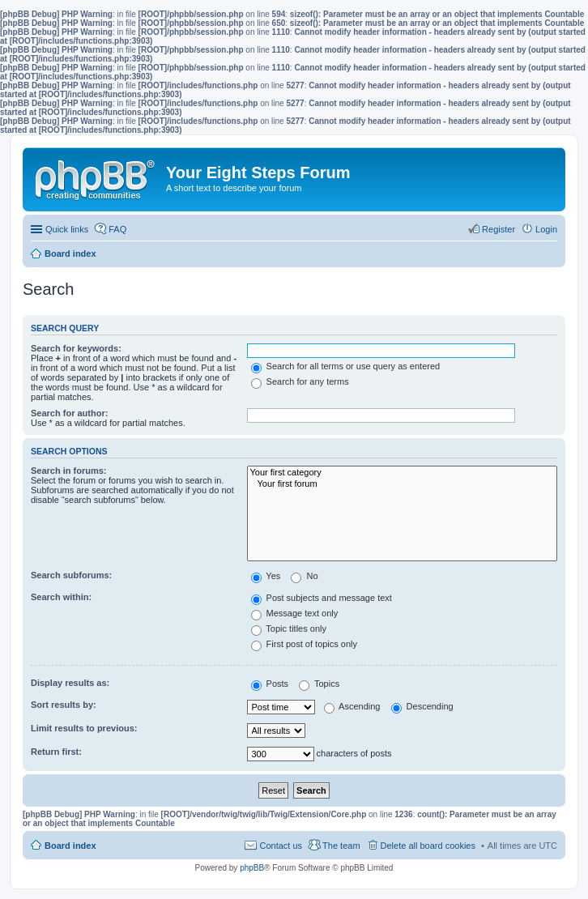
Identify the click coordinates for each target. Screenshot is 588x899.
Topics (319, 684)
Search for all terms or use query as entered (346, 366)
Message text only (295, 613)
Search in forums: (69, 471)
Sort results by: (64, 705)
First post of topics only (305, 644)
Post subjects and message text (322, 598)
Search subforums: (71, 575)
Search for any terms (300, 381)
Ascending (352, 706)
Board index (70, 846)
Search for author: (69, 413)
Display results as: (70, 683)
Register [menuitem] (499, 229)
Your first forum (403, 484)
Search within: (61, 597)
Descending (422, 706)
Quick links (67, 229)
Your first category (403, 473)
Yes (266, 576)
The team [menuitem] (341, 846)
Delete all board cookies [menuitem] (428, 846)
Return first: (56, 752)
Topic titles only (289, 628)
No (304, 576)
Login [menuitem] (546, 229)
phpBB (252, 868)
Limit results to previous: (84, 728)
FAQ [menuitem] (117, 229)
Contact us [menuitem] (281, 846)
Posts (270, 684)
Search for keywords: (76, 348)
